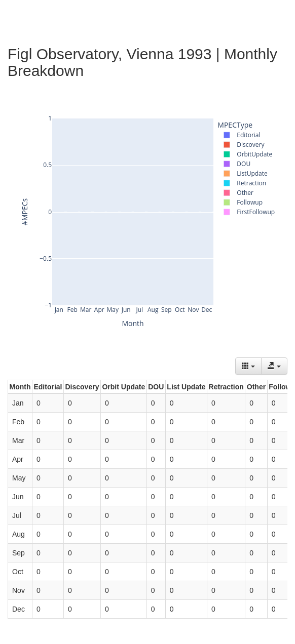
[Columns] (248, 366)
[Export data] (274, 366)
